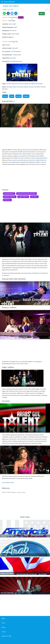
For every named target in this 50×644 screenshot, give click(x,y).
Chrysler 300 (30, 264)
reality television (21, 150)
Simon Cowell (12, 24)
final (9, 261)
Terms (3, 623)
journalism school (15, 160)
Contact (4, 632)
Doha (22, 364)
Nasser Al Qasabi (24, 84)
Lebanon (44, 164)
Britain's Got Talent (18, 87)
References (7, 200)
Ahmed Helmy (39, 84)
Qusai (20, 61)
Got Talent (13, 58)
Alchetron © (6, 636)
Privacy (4, 627)
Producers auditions (10, 197)
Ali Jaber (9, 84)
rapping (24, 156)
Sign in (42, 14)
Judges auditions (23, 197)
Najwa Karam (15, 84)
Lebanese (34, 158)
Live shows (34, 197)
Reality (8, 45)
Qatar (27, 364)
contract (42, 264)
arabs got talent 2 (9, 194)
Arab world (15, 48)
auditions (30, 362)
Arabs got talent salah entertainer (26, 194)
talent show (29, 150)
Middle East (17, 158)
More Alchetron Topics (8, 483)
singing (38, 154)
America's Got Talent (34, 87)
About (3, 618)
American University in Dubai (31, 160)
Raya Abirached (14, 61)
